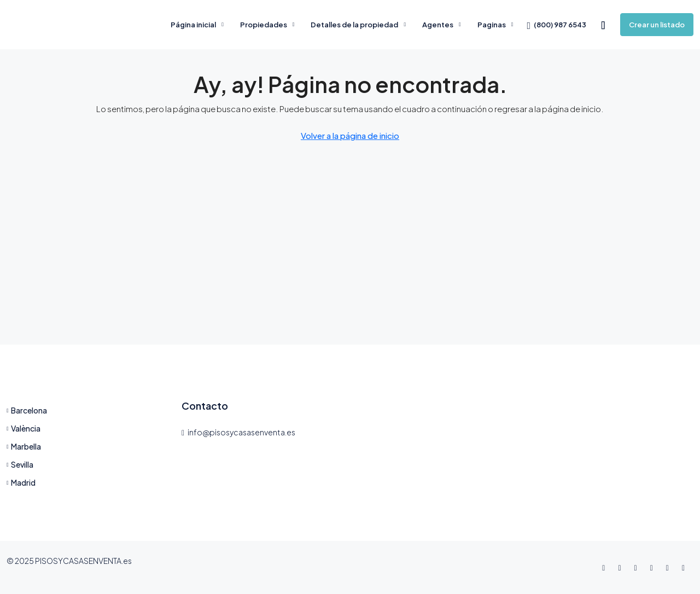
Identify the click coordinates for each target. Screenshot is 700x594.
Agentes (438, 25)
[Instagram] (638, 567)
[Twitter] (622, 567)
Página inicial (193, 25)
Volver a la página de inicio (350, 135)
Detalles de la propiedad (354, 25)
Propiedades (264, 25)
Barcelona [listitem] (27, 410)
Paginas (492, 25)
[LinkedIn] (654, 567)
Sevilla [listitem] (20, 464)
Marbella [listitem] (24, 446)
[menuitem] (556, 25)
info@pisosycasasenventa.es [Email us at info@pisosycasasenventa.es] (241, 432)
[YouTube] (670, 567)
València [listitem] (24, 428)
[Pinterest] (686, 567)
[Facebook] (606, 567)
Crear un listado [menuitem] (657, 25)
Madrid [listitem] (21, 482)
